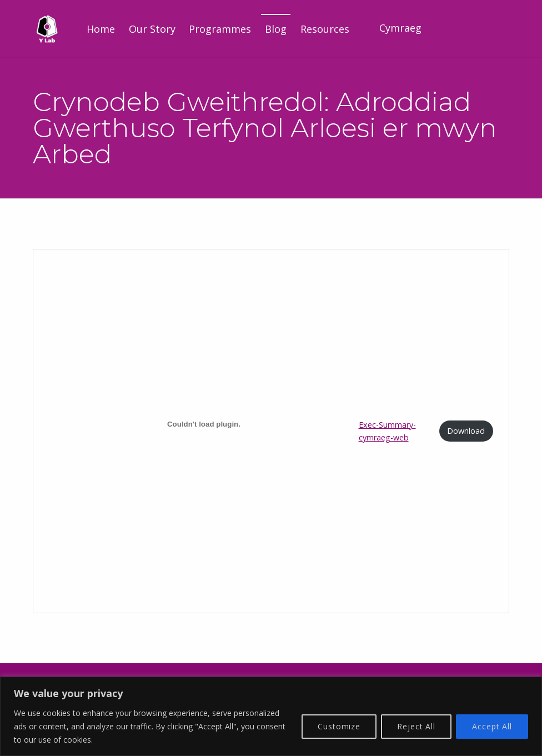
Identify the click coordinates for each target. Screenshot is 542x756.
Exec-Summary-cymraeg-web (387, 431)
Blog (276, 29)
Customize (339, 726)
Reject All (416, 726)
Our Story (152, 29)
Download (466, 431)
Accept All (492, 726)
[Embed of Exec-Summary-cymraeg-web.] (204, 424)
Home (101, 29)
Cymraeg (400, 28)
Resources (325, 29)
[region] (271, 716)
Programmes (220, 29)
